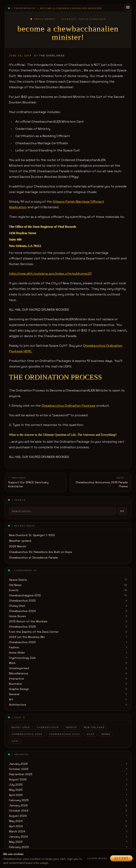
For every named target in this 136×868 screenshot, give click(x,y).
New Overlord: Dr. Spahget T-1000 (32, 535)
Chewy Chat (17, 606)
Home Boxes (17, 616)
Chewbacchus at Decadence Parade (33, 558)
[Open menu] (128, 7)
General (14, 694)
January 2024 (18, 837)
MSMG (106, 734)
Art (11, 699)
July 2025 (16, 785)
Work (12, 663)
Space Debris (18, 580)
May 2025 (16, 790)
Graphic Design (19, 689)
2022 (91, 734)
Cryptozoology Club (22, 658)
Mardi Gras (21, 727)
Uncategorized (19, 668)
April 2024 (16, 826)
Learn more (97, 858)
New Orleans (94, 727)
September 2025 (21, 774)
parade (71, 727)
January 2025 (18, 805)
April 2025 (16, 795)
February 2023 (19, 847)
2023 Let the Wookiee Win (27, 637)
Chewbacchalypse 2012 (25, 595)
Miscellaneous (19, 673)
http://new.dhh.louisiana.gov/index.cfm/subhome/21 (50, 274)
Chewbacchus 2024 (22, 611)
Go (122, 511)
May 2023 (16, 842)
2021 (15, 741)
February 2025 (19, 800)
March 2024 (17, 831)
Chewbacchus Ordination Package (68, 406)
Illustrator (16, 684)
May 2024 (16, 821)
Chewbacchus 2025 (22, 601)
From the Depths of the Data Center (34, 632)
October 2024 (19, 811)
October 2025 (19, 769)
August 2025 (18, 779)
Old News (15, 585)
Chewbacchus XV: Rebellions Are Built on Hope (41, 552)
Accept (121, 858)
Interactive (16, 679)
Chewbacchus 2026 (22, 627)
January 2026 (18, 764)
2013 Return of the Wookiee (28, 621)
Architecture (18, 705)
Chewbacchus (48, 727)
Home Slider (17, 653)
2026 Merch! (18, 546)
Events (14, 590)
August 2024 (18, 816)
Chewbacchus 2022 (22, 642)
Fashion (14, 647)
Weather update (20, 541)
